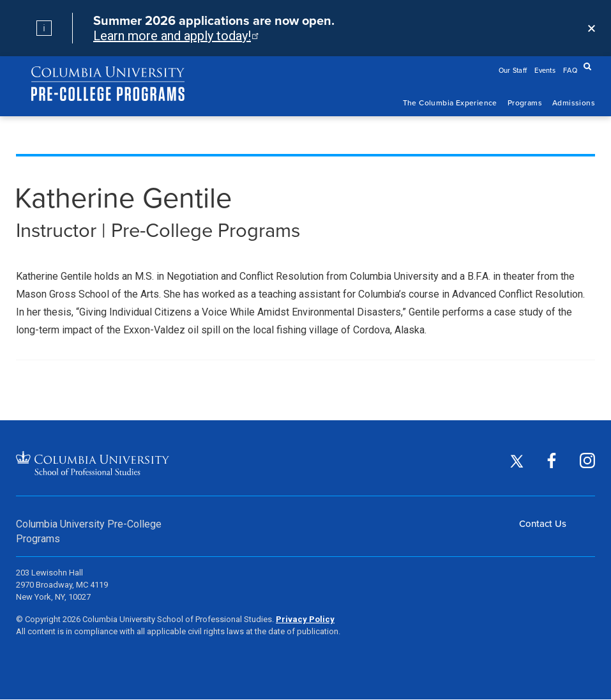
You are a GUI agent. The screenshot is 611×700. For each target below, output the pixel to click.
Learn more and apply (175, 36)
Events (545, 70)
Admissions (574, 103)
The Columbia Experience (450, 103)
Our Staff (513, 70)
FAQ (570, 70)
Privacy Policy (305, 619)
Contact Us (543, 524)
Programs (525, 103)
